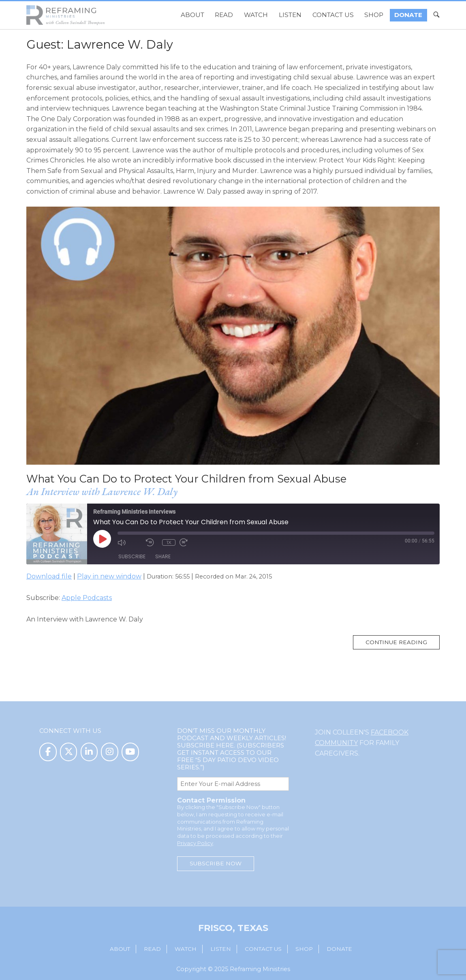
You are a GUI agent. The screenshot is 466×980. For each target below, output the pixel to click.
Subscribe (132, 556)
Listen (290, 15)
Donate (408, 15)
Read (224, 15)
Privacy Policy (195, 843)
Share (163, 556)
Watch (256, 15)
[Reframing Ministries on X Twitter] (69, 752)
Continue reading (403, 644)
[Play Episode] (102, 539)
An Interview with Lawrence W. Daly (102, 491)
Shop (374, 15)
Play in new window (109, 576)
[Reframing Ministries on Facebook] (48, 752)
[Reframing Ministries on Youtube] (130, 752)
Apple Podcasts (87, 598)
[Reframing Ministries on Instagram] (110, 752)
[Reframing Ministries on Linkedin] (89, 752)
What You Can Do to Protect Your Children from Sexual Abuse (186, 479)
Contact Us (333, 15)
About (192, 15)
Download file (49, 576)
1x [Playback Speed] (169, 542)
